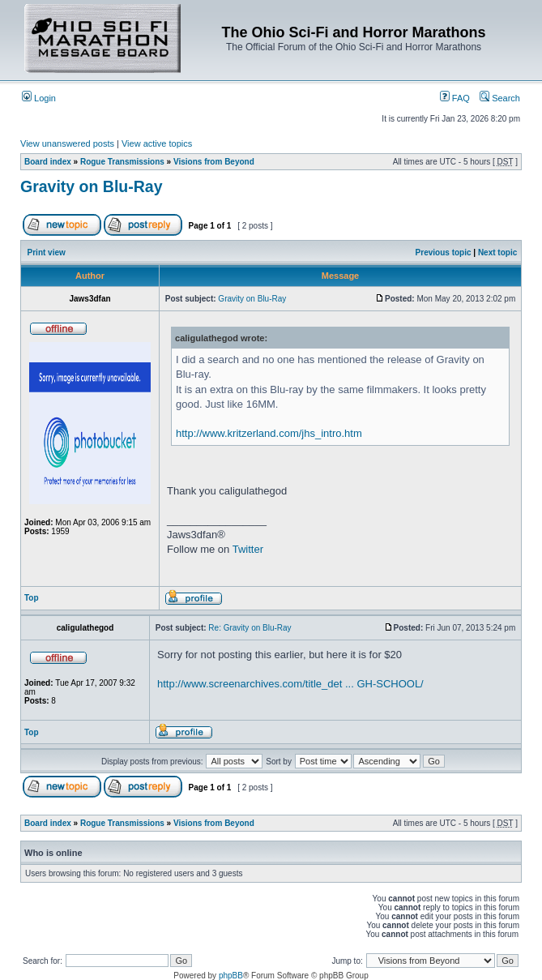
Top (32, 598)
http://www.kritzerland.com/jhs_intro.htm (269, 433)
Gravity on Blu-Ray (92, 186)
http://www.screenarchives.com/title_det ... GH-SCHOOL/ (290, 684)
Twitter (248, 549)
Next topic (497, 252)
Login (39, 98)
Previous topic (444, 252)
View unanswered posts (67, 143)
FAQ (455, 98)
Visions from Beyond (214, 162)
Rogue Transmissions (122, 162)
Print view (47, 252)
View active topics (157, 143)
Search (500, 98)
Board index (48, 162)
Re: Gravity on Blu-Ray (250, 628)
